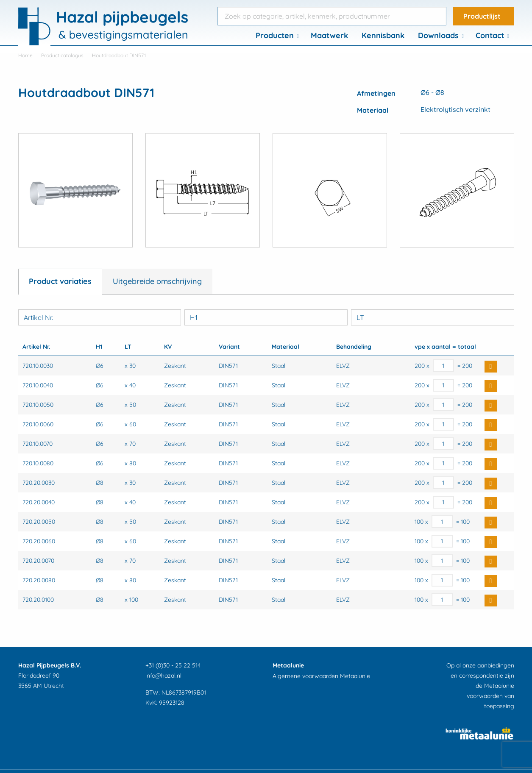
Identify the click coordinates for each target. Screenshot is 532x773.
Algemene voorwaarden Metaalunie (321, 676)
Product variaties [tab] (60, 281)
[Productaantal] (444, 366)
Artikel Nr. (38, 317)
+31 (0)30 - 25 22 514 (173, 665)
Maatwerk (329, 35)
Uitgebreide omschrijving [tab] (157, 281)
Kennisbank (383, 35)
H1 (194, 317)
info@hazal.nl (163, 676)
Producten (275, 35)
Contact (490, 35)
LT (360, 317)
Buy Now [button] (491, 367)
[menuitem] (276, 36)
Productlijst (482, 16)
